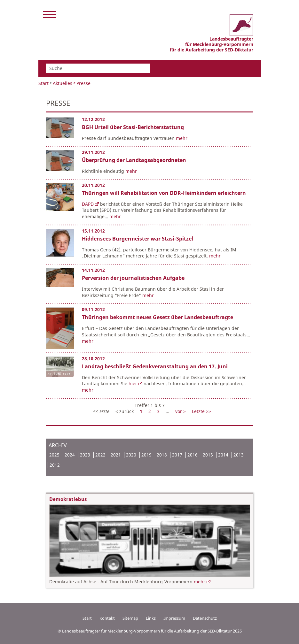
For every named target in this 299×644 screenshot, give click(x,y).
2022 (100, 455)
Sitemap (130, 618)
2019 (146, 455)
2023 (85, 455)
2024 (70, 455)
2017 (177, 455)
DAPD (88, 204)
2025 (54, 455)
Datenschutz (205, 618)
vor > (181, 411)
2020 (131, 455)
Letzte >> (201, 411)
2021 (116, 455)
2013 (239, 455)
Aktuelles (63, 83)
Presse (83, 83)
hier (133, 383)
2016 (193, 455)
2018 (162, 455)
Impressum (174, 618)
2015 (208, 455)
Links (151, 618)
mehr (182, 138)
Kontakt (107, 618)
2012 (55, 465)
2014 (223, 455)
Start (43, 83)
